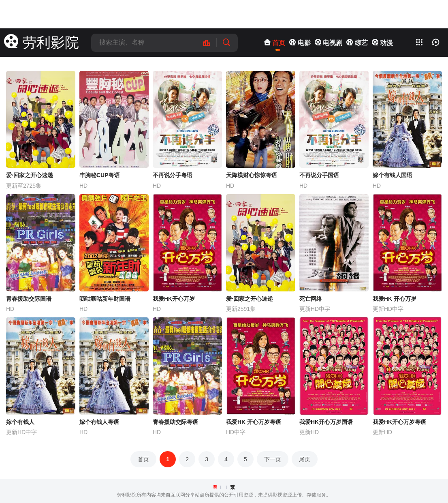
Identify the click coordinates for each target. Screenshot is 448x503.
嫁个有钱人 (20, 422)
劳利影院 (42, 42)
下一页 (273, 459)
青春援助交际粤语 (175, 422)
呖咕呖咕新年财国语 (105, 299)
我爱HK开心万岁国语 (326, 422)
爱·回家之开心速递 (30, 175)
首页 (143, 459)
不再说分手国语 (319, 175)
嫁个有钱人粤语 (99, 422)
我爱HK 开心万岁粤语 (254, 422)
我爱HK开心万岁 (174, 299)
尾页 (305, 459)
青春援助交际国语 (29, 299)
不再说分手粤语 (173, 175)
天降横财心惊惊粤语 (252, 175)
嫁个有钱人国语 (393, 175)
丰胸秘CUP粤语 (100, 175)
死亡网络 (311, 299)
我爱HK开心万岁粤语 (399, 422)
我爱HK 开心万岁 (395, 299)
